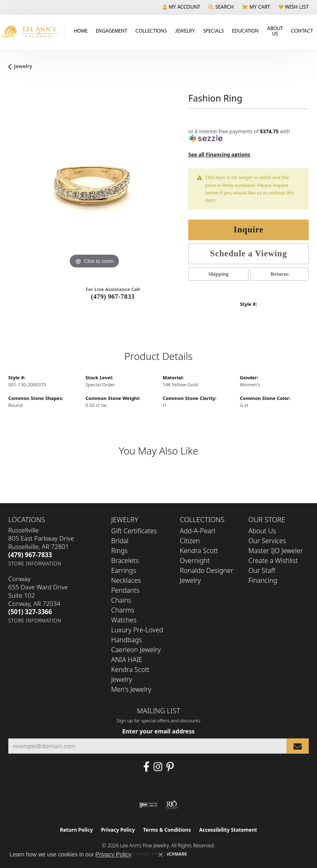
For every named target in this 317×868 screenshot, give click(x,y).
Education (245, 31)
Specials (213, 31)
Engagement (111, 31)
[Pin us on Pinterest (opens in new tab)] (170, 767)
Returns (280, 274)
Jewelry (185, 31)
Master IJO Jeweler (276, 551)
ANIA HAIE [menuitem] (127, 660)
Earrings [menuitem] (123, 570)
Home (81, 31)
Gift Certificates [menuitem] (134, 531)
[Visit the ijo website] (148, 805)
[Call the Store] (30, 555)
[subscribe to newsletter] (298, 746)
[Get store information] (35, 564)
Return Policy (76, 830)
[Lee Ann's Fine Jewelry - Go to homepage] (33, 32)
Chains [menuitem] (121, 600)
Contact (302, 31)
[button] (182, 7)
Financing (263, 580)
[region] (94, 185)
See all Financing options (219, 155)
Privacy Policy (118, 830)
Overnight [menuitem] (195, 561)
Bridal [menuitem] (120, 541)
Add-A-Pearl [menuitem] (198, 531)
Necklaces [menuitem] (126, 580)
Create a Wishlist (273, 561)
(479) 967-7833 (113, 297)
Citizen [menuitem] (190, 541)
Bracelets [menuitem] (125, 561)
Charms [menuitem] (123, 610)
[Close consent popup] (161, 855)
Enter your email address (158, 731)
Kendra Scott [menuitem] (199, 551)
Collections (151, 31)
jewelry (23, 66)
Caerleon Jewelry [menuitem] (136, 650)
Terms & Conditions (167, 830)
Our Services (267, 541)
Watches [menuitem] (124, 620)
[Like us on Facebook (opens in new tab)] (146, 767)
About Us (275, 31)
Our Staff (262, 570)
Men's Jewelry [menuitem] (131, 689)
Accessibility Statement (228, 830)
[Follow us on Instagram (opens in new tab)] (158, 767)
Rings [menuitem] (119, 551)
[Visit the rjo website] (172, 805)
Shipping (219, 274)
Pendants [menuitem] (125, 590)
